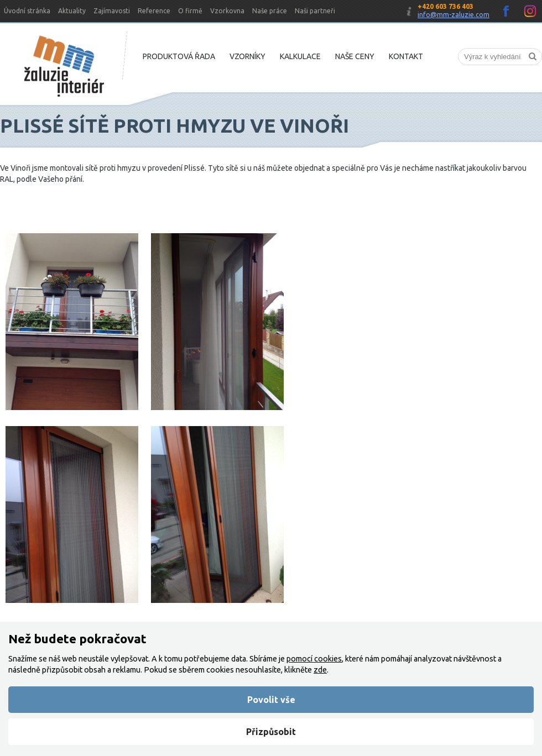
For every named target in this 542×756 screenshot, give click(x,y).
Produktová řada (179, 56)
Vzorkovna (227, 11)
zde (320, 670)
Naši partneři (315, 11)
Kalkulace (300, 56)
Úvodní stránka (27, 11)
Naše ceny (355, 56)
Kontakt (406, 56)
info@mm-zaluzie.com (454, 15)
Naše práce (270, 11)
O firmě (190, 11)
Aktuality (72, 11)
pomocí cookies (314, 659)
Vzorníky (247, 56)
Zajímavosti (112, 11)
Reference (154, 11)
